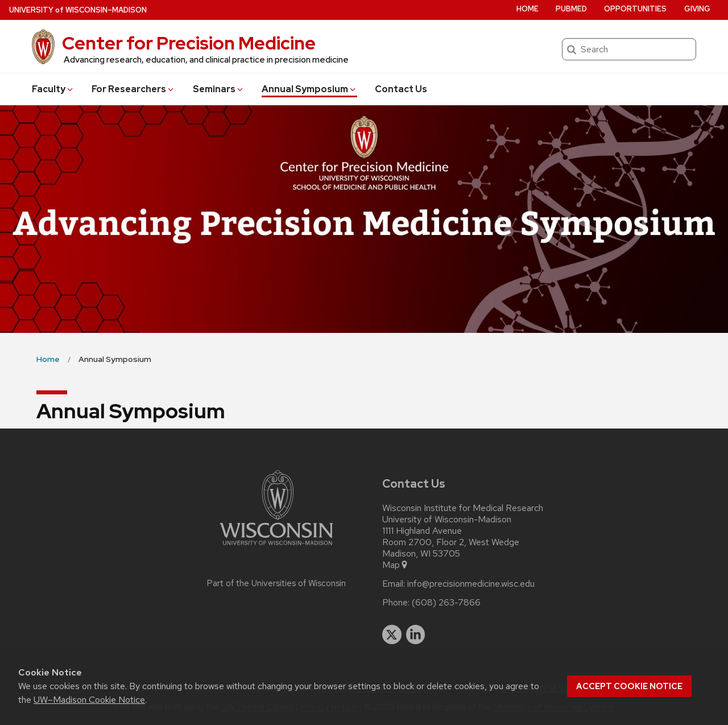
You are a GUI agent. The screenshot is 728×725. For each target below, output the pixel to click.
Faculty (53, 89)
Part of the (276, 583)
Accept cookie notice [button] (629, 686)
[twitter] (392, 635)
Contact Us (401, 89)
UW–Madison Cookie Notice (89, 700)
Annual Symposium (309, 89)
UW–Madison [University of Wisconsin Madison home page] (78, 10)
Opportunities (635, 9)
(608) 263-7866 (446, 603)
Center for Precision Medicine (189, 43)
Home (528, 9)
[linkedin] (416, 635)
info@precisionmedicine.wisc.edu (471, 584)
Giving (697, 9)
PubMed (571, 9)
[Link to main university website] (276, 547)
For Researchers (133, 89)
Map (396, 565)
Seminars (219, 89)
